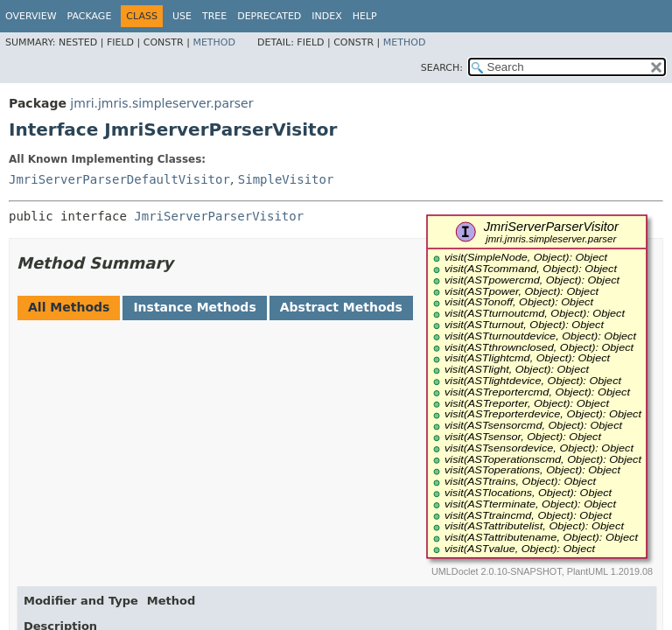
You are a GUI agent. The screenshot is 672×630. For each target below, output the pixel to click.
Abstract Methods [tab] (341, 307)
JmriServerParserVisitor (219, 216)
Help (365, 16)
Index (326, 16)
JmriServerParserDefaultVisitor (119, 179)
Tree (214, 16)
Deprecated (269, 16)
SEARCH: (442, 68)
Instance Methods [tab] (194, 307)
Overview (31, 16)
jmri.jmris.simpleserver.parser (161, 103)
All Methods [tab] (69, 307)
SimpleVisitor (286, 179)
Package (90, 16)
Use (182, 16)
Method (214, 42)
